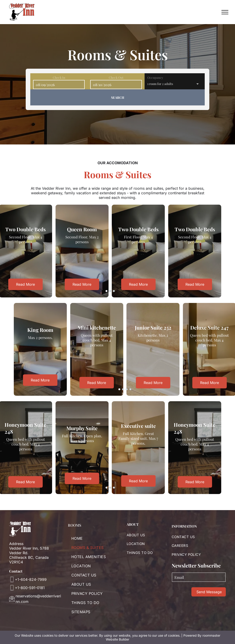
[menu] (225, 12)
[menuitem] (93, 538)
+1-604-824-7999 (31, 579)
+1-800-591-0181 (30, 588)
